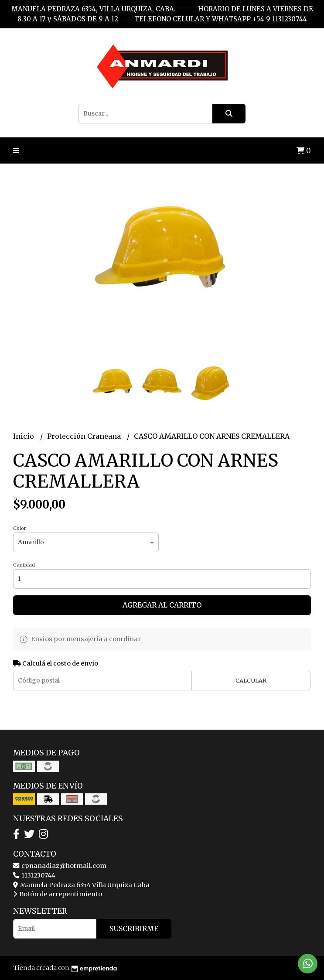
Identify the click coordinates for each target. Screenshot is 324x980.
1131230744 (34, 875)
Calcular (251, 680)
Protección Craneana (85, 436)
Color (20, 528)
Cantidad (24, 565)
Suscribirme (134, 929)
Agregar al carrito (162, 605)
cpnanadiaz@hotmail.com (60, 866)
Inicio (24, 436)
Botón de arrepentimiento (58, 894)
